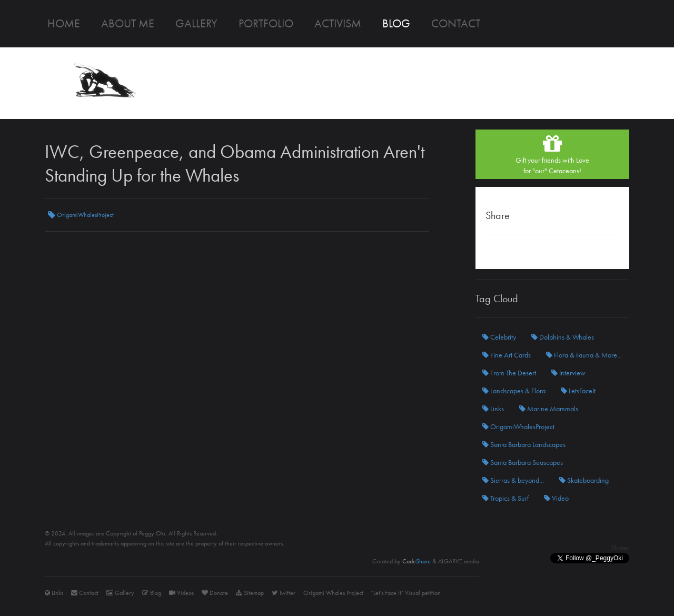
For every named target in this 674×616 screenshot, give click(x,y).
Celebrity (499, 337)
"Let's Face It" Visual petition (406, 593)
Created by (402, 561)
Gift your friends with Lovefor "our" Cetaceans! (552, 154)
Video (556, 498)
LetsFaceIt (578, 391)
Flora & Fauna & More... (584, 355)
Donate (215, 593)
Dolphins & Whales (563, 337)
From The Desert (509, 373)
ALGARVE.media (459, 561)
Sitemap (250, 593)
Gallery (196, 23)
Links (493, 409)
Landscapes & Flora (514, 391)
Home (64, 23)
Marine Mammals (549, 409)
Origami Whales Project (333, 593)
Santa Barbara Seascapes (523, 462)
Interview (568, 373)
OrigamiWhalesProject (81, 215)
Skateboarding (584, 480)
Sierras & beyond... (513, 480)
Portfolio (266, 23)
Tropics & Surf (506, 498)
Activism (338, 23)
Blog (396, 23)
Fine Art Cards (507, 355)
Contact (456, 23)
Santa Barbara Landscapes (524, 444)
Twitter (284, 593)
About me (128, 23)
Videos (181, 593)
